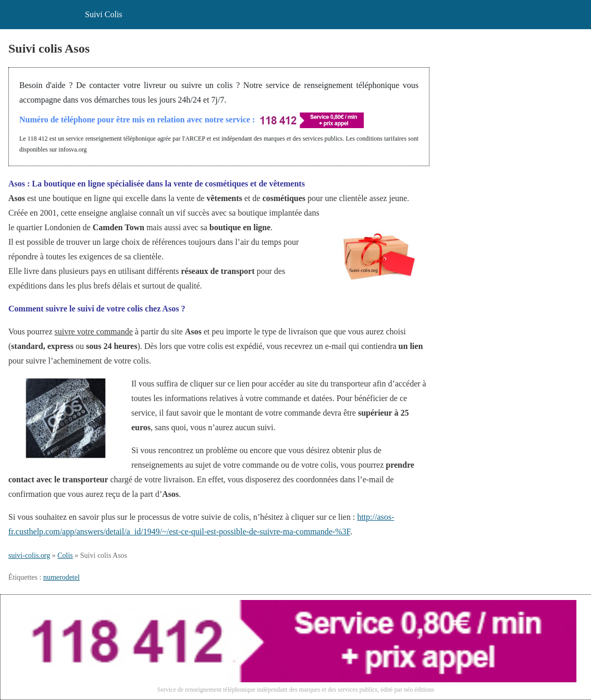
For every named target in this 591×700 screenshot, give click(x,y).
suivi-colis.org (29, 555)
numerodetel (61, 577)
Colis (65, 555)
